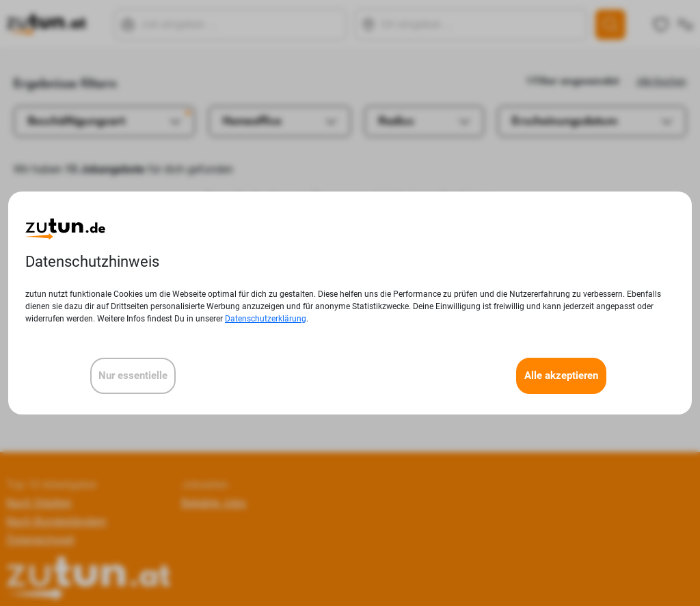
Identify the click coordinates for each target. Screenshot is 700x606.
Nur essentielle (133, 376)
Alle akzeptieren (561, 376)
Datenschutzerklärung (266, 319)
